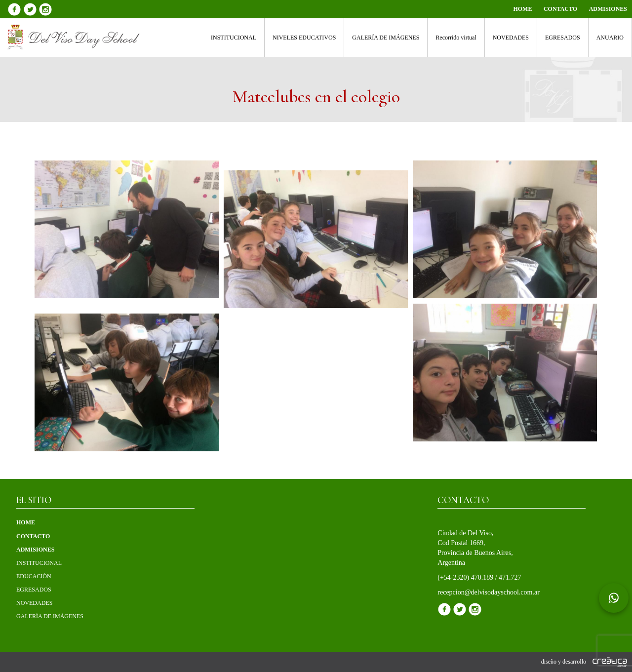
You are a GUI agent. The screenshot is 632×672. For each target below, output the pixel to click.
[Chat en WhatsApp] (614, 598)
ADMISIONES (608, 9)
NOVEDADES (511, 38)
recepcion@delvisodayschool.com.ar (489, 592)
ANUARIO (610, 38)
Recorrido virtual (456, 38)
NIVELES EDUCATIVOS (304, 38)
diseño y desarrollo (584, 662)
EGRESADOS (563, 38)
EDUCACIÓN (34, 576)
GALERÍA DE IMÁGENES (386, 38)
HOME (522, 9)
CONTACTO (560, 9)
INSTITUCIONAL (234, 38)
